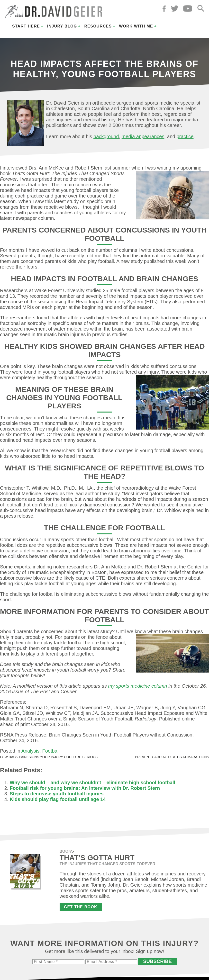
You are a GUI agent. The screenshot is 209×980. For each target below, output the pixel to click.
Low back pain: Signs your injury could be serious (49, 757)
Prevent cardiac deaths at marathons (172, 757)
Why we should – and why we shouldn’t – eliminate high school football (92, 782)
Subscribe (157, 961)
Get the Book (81, 907)
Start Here (26, 26)
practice (185, 136)
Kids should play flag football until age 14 (58, 799)
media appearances (143, 136)
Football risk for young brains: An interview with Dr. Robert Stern (85, 788)
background (106, 136)
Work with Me (136, 26)
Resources (98, 26)
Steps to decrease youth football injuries (57, 794)
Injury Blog (62, 26)
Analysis (30, 751)
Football (51, 751)
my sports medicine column (137, 686)
